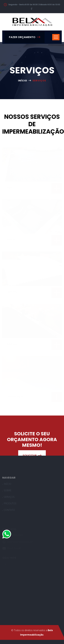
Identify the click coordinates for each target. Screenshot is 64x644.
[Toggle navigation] (56, 37)
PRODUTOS (10, 504)
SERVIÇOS (9, 498)
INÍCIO (23, 81)
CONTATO (9, 511)
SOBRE (8, 491)
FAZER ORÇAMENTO (25, 37)
